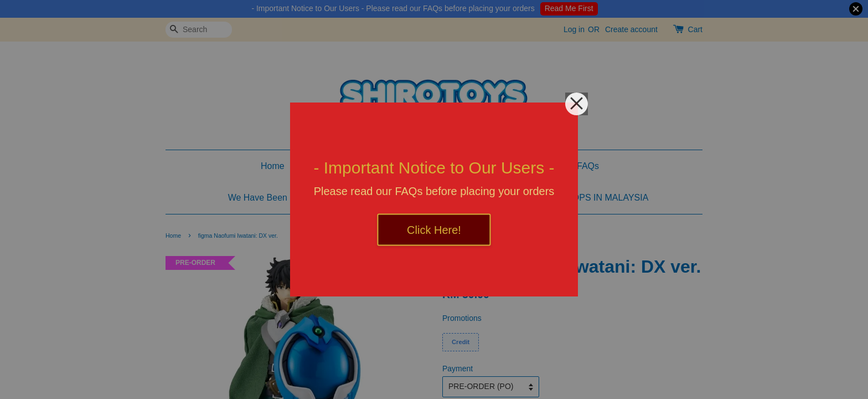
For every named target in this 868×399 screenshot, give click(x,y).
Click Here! (434, 230)
